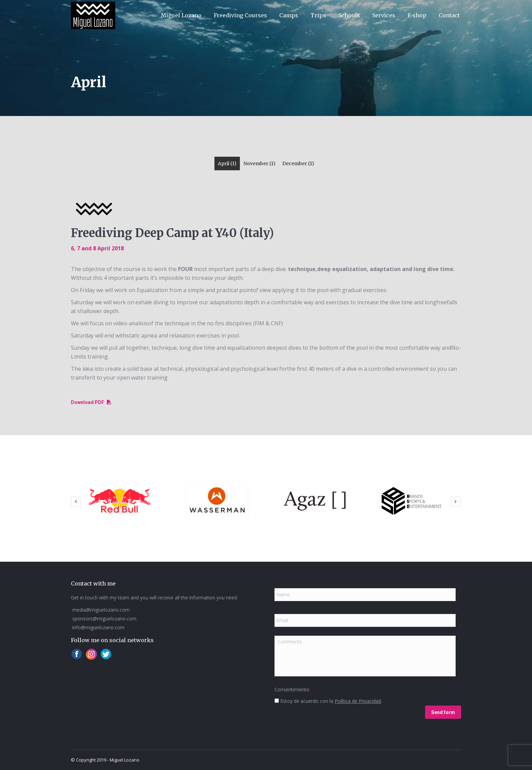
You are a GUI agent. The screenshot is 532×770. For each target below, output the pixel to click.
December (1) (298, 163)
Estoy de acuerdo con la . (331, 701)
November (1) (259, 163)
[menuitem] (404, 9)
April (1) (227, 163)
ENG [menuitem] (404, 9)
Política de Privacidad (358, 701)
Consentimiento (295, 689)
